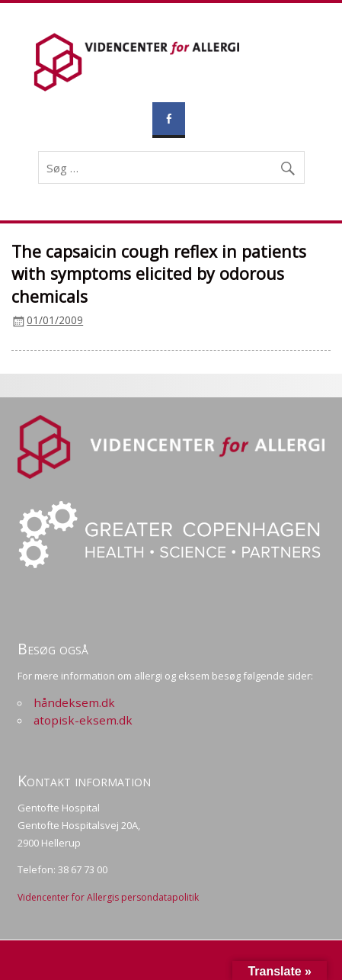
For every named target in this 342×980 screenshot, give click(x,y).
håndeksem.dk (74, 702)
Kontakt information (84, 781)
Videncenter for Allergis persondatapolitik (108, 897)
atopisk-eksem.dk (83, 720)
